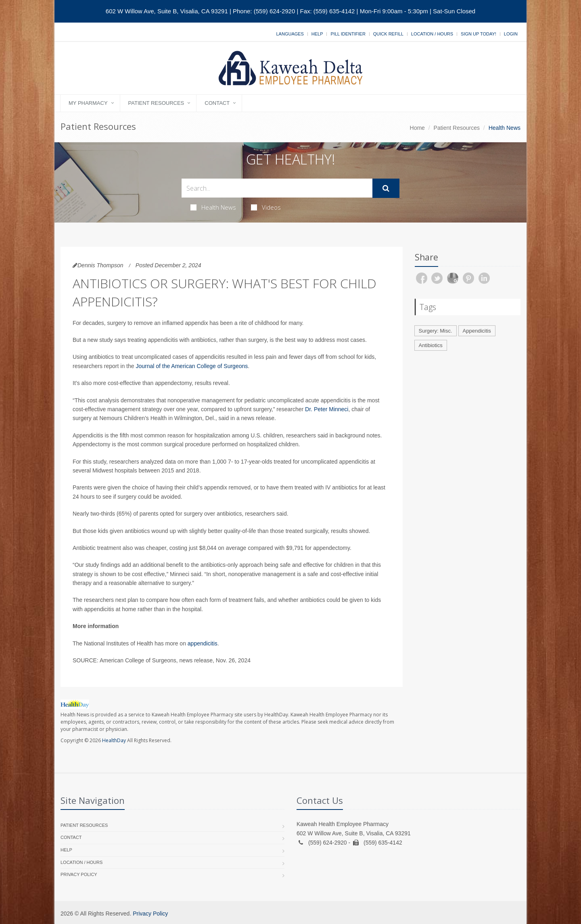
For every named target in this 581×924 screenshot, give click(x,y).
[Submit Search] (386, 188)
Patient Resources (156, 103)
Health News (213, 207)
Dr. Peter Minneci (327, 409)
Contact (217, 103)
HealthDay (114, 740)
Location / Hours (432, 34)
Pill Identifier (348, 34)
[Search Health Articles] (277, 188)
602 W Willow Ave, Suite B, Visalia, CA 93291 (167, 11)
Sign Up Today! (479, 34)
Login (511, 34)
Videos (266, 207)
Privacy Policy (79, 874)
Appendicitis (477, 331)
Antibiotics (431, 345)
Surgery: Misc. (436, 331)
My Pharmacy (88, 103)
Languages (290, 34)
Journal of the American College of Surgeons (192, 366)
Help (317, 34)
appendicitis (203, 643)
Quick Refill (388, 34)
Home (417, 128)
